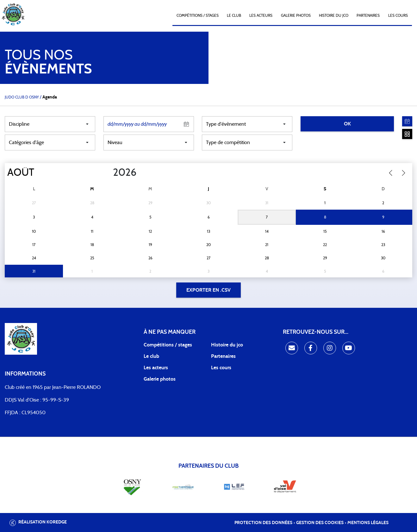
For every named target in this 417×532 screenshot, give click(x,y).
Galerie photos (296, 16)
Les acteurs (261, 16)
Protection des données (263, 523)
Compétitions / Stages (198, 16)
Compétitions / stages (168, 345)
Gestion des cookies (320, 523)
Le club (234, 16)
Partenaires (368, 16)
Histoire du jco (227, 345)
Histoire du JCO (334, 16)
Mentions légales (368, 523)
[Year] (108, 173)
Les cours (398, 16)
